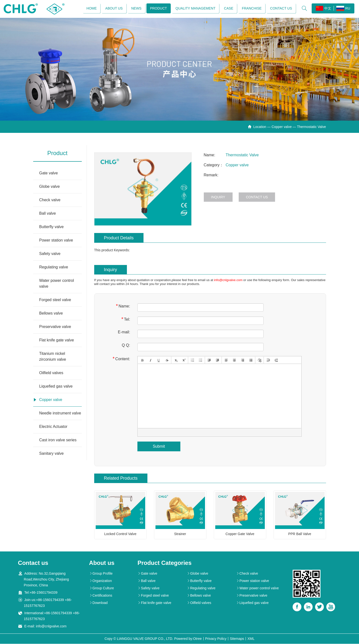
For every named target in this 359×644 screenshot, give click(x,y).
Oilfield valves (51, 373)
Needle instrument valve (60, 414)
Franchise (251, 9)
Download (98, 603)
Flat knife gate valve (57, 341)
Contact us (281, 9)
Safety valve (50, 254)
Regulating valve (54, 268)
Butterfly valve (51, 227)
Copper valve (282, 127)
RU (343, 9)
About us (114, 9)
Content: (121, 359)
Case (228, 9)
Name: (123, 306)
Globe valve (50, 187)
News (136, 9)
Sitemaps (237, 639)
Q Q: (126, 345)
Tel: (126, 319)
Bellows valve (51, 314)
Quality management (195, 9)
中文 (323, 9)
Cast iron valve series (58, 440)
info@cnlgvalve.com (228, 280)
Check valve (50, 200)
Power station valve (56, 241)
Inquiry (218, 198)
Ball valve (48, 214)
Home (92, 9)
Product (158, 9)
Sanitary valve (52, 454)
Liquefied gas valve (56, 387)
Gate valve (49, 174)
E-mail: (124, 332)
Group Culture (102, 588)
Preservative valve (55, 327)
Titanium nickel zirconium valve (53, 357)
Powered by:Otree (188, 639)
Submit (159, 447)
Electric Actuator (53, 427)
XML (251, 639)
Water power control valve (57, 284)
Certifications (101, 596)
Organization (100, 581)
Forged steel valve (55, 300)
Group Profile (101, 574)
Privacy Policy (216, 639)
